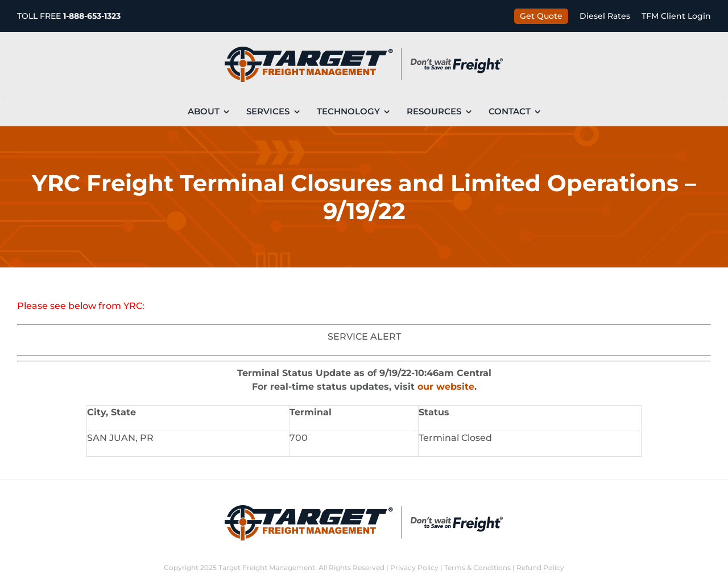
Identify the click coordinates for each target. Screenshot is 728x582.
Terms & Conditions (477, 567)
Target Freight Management (267, 567)
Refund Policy (540, 567)
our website (446, 387)
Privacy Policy (414, 567)
